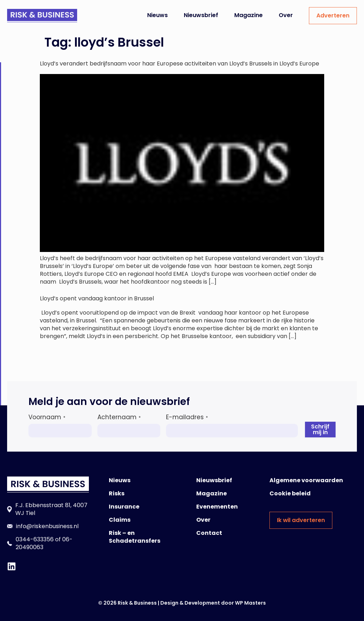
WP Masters (250, 603)
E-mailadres (187, 417)
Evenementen (217, 507)
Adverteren (333, 15)
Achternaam (119, 417)
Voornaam (47, 417)
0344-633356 (35, 539)
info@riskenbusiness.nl (47, 526)
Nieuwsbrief (201, 15)
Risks (117, 493)
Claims (120, 520)
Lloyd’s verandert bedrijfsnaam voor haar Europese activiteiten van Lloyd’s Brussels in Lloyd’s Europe (180, 64)
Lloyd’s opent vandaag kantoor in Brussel (97, 298)
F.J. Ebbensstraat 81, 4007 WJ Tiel (51, 509)
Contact (209, 533)
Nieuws (157, 15)
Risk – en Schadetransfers (135, 537)
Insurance (124, 507)
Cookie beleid (290, 493)
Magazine (248, 15)
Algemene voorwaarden (306, 480)
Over (286, 15)
